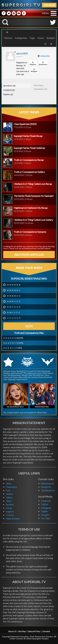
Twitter (45, 504)
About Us (12, 631)
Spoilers (10, 505)
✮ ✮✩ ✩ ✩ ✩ (13, 312)
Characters (11, 487)
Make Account (13, 519)
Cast (8, 490)
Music (9, 501)
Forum (9, 508)
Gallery (9, 494)
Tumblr (44, 511)
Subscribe (44, 56)
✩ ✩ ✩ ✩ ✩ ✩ (14, 318)
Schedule (46, 631)
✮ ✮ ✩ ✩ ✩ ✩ (14, 307)
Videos (9, 497)
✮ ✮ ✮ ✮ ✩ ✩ (14, 296)
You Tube (45, 518)
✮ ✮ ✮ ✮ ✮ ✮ (14, 285)
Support (10, 512)
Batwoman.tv (47, 483)
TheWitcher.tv (48, 490)
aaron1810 (22, 54)
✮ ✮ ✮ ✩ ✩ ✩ (14, 301)
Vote (29, 326)
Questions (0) (9, 86)
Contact (10, 515)
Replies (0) (8, 94)
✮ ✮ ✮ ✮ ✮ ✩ (14, 290)
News (9, 483)
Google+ (45, 515)
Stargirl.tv (46, 487)
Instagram (46, 508)
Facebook (46, 501)
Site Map (22, 631)
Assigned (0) (9, 90)
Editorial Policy (34, 631)
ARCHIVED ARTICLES (29, 255)
